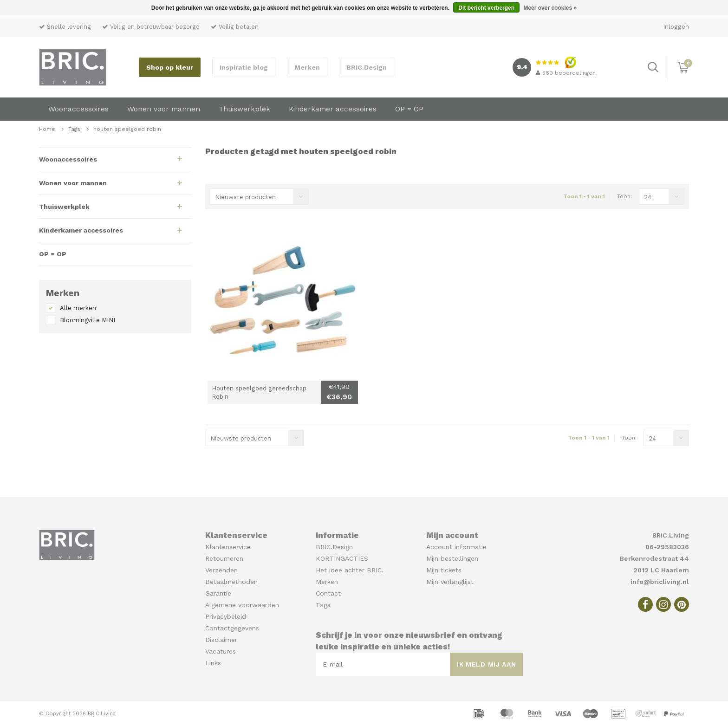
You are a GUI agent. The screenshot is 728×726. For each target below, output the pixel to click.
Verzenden (221, 570)
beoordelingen (566, 73)
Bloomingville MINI (88, 320)
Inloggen (676, 27)
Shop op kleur (170, 67)
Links (213, 663)
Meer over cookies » (550, 8)
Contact (328, 593)
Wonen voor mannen (164, 109)
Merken (307, 67)
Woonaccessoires (78, 109)
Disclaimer (221, 640)
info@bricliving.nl (660, 582)
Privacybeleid (226, 616)
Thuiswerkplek (244, 109)
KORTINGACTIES (342, 558)
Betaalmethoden (231, 582)
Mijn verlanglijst (450, 582)
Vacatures (221, 651)
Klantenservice (228, 547)
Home (47, 129)
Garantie (218, 593)
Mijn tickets (444, 570)
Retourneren (224, 558)
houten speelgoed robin (127, 129)
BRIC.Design (367, 67)
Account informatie (456, 547)
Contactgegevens (232, 628)
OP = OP (409, 109)
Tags (74, 129)
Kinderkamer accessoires (333, 109)
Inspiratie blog (244, 67)
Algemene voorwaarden (242, 605)
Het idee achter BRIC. (350, 570)
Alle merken (78, 308)
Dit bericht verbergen (486, 8)
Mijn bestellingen (452, 558)
